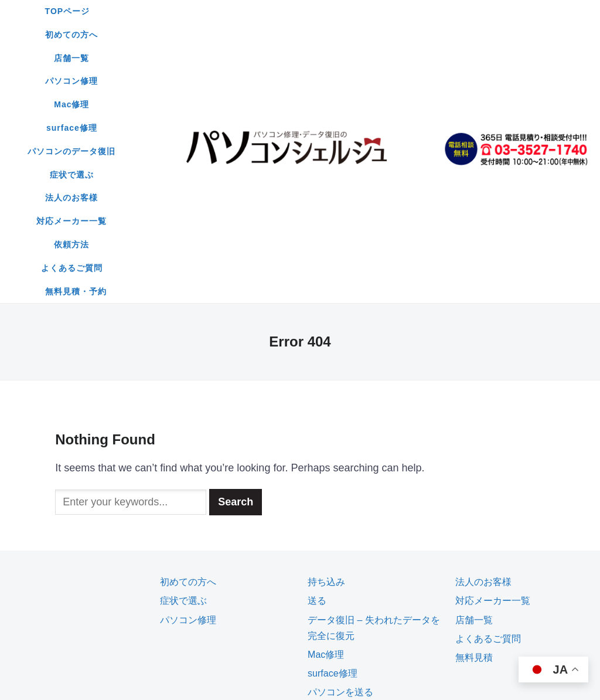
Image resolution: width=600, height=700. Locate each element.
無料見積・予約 (399, 58)
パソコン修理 (345, 11)
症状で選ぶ (334, 35)
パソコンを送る (340, 459)
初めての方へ (216, 11)
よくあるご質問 (317, 58)
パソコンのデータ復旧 (247, 35)
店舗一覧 (281, 11)
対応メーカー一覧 (175, 58)
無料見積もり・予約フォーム (369, 478)
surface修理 (157, 35)
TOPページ (147, 11)
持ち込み (326, 349)
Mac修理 (410, 11)
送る (317, 367)
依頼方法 (248, 58)
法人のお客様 (403, 35)
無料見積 (474, 424)
